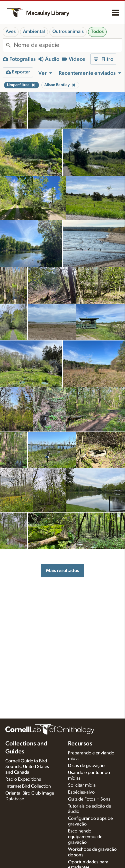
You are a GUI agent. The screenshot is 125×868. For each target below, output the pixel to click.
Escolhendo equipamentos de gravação (85, 837)
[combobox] (68, 45)
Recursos (80, 744)
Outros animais (68, 32)
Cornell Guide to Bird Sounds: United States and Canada (27, 767)
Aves (11, 32)
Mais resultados (62, 571)
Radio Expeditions (23, 779)
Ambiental (34, 32)
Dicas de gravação (86, 766)
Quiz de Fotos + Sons (89, 799)
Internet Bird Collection (28, 786)
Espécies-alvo (81, 792)
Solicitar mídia (82, 785)
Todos (97, 32)
